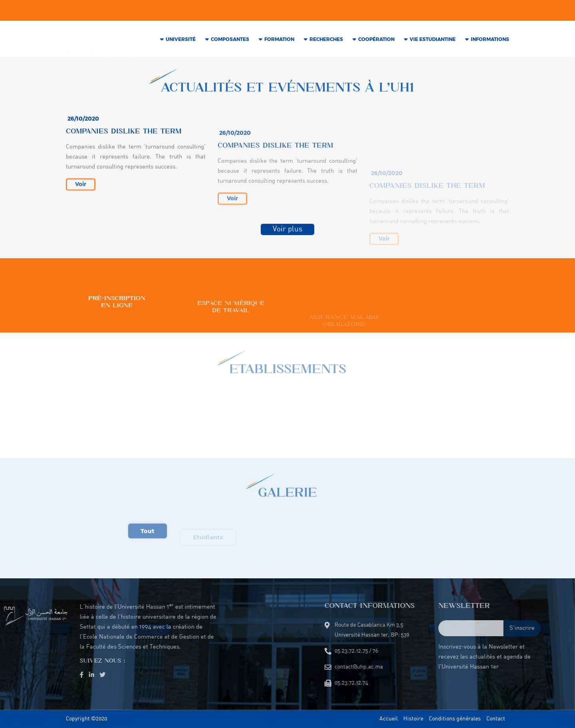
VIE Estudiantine (433, 40)
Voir (81, 190)
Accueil (389, 719)
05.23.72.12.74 (278, 11)
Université (181, 40)
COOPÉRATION (376, 40)
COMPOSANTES (230, 40)
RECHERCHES (326, 40)
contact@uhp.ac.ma (167, 11)
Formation (279, 40)
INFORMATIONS (490, 40)
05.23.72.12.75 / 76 (226, 11)
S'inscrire (554, 628)
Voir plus (287, 231)
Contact (496, 719)
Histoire (413, 719)
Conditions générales (455, 719)
